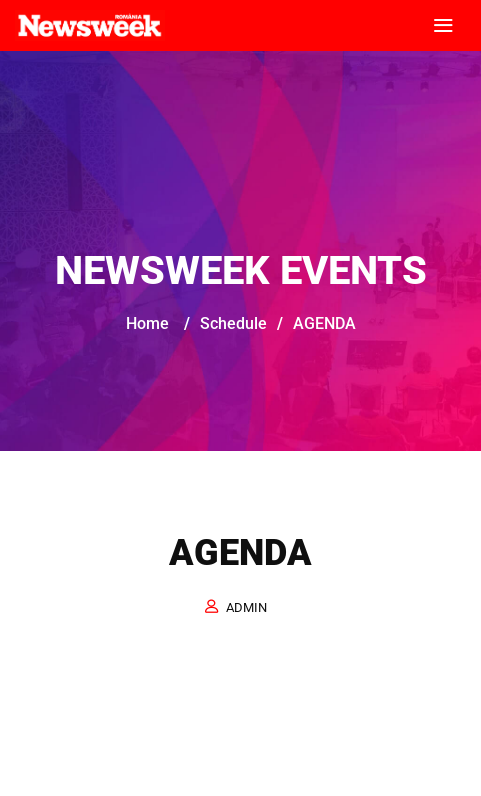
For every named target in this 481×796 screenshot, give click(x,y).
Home (147, 323)
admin (246, 607)
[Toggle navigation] (443, 26)
